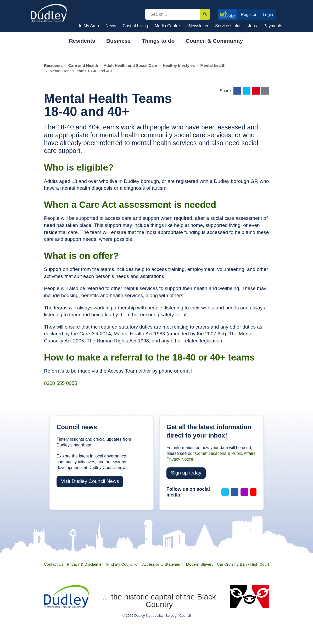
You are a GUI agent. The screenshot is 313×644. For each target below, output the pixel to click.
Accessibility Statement (162, 564)
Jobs (253, 26)
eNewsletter (197, 26)
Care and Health (83, 65)
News (111, 26)
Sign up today (186, 473)
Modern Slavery (200, 564)
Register (249, 14)
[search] (172, 14)
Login (268, 14)
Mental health (213, 65)
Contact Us (54, 564)
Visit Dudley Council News (90, 481)
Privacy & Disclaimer (85, 564)
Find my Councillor (122, 564)
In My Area (89, 26)
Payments (273, 26)
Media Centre (167, 26)
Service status (228, 26)
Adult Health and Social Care (130, 65)
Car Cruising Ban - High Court (243, 564)
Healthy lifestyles (179, 65)
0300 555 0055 (61, 383)
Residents (53, 65)
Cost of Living (135, 26)
